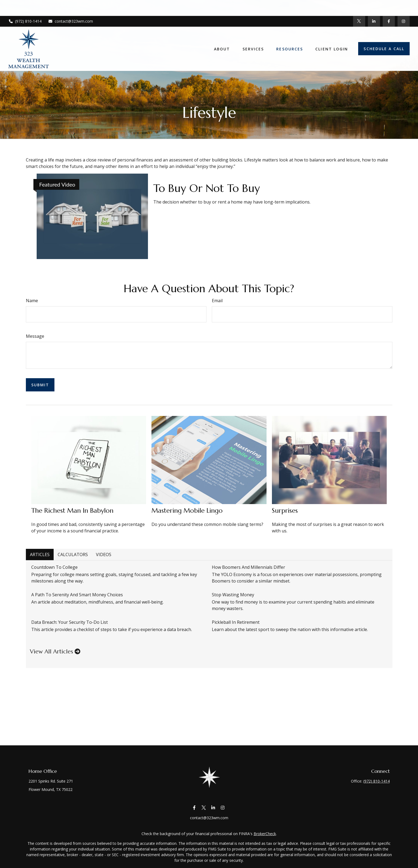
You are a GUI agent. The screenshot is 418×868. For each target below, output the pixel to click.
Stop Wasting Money (233, 595)
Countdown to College (54, 567)
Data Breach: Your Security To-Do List (70, 622)
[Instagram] (223, 808)
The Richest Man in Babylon (72, 511)
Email (217, 301)
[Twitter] (359, 5)
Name (32, 301)
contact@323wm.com (71, 6)
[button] (222, 33)
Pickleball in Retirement (236, 622)
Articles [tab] (40, 554)
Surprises (285, 511)
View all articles (55, 652)
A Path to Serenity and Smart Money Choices (77, 595)
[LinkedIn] (374, 5)
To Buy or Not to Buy (207, 188)
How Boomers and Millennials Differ (248, 567)
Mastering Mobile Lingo (187, 511)
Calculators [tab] (73, 554)
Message (35, 336)
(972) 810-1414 (25, 6)
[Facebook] (389, 5)
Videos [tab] (104, 554)
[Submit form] (40, 385)
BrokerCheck (265, 834)
